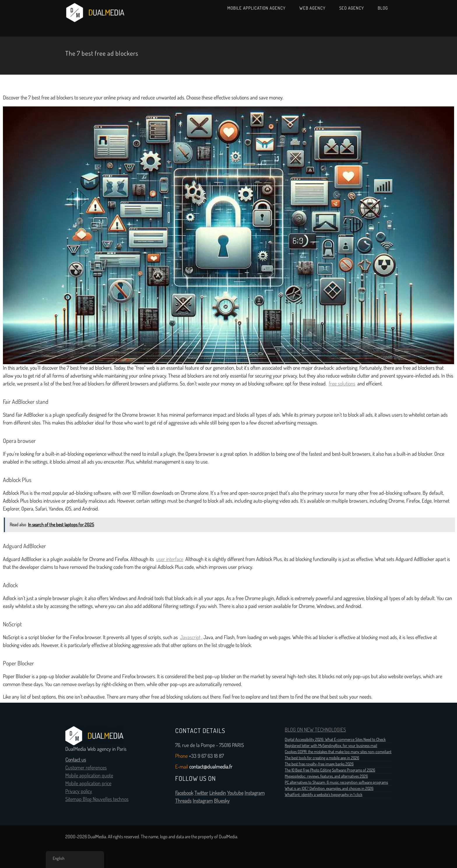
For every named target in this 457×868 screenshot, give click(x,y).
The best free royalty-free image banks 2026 (319, 764)
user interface (170, 559)
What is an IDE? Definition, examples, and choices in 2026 (329, 788)
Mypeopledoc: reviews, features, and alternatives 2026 (326, 776)
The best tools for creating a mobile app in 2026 (322, 758)
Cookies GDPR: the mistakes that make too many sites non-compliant (338, 752)
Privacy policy (79, 791)
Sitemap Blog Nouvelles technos (97, 799)
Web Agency (312, 8)
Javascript (190, 637)
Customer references (86, 768)
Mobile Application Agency (256, 8)
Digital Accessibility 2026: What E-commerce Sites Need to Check (335, 739)
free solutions (342, 384)
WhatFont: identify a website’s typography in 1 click (324, 795)
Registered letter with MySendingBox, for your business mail (331, 746)
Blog (383, 8)
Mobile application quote (89, 776)
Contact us (76, 760)
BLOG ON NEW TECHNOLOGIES (315, 730)
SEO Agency (352, 8)
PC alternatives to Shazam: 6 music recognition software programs (336, 782)
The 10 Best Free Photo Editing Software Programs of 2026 (330, 770)
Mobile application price (88, 783)
